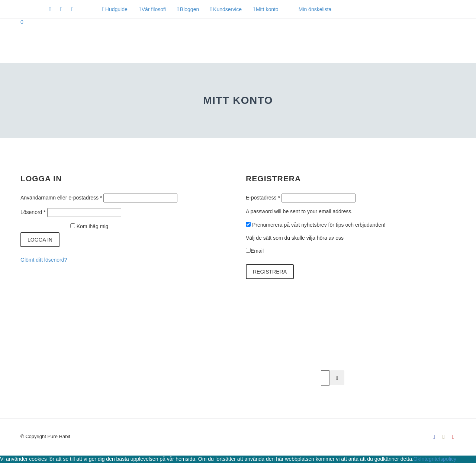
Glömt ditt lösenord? (44, 260)
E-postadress (263, 198)
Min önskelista (315, 9)
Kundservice (227, 9)
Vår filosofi (154, 9)
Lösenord (33, 212)
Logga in (40, 240)
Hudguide (116, 9)
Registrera (270, 272)
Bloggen (189, 9)
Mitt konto (267, 9)
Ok (417, 459)
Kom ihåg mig (93, 226)
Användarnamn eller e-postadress (61, 198)
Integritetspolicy (438, 459)
